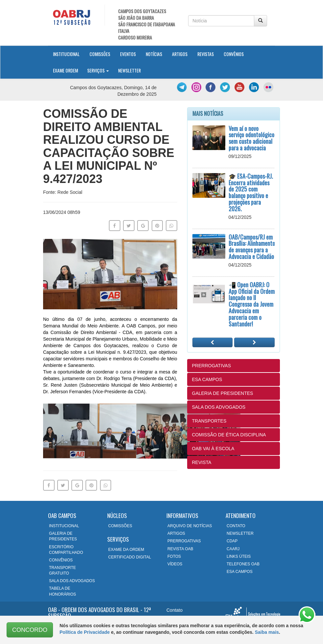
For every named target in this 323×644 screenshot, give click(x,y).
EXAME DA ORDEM (126, 550)
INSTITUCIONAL (64, 526)
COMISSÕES (120, 526)
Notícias (154, 54)
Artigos (180, 54)
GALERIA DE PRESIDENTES (223, 393)
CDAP (232, 541)
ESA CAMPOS (207, 379)
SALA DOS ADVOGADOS (219, 407)
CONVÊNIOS (61, 560)
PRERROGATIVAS (212, 366)
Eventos (128, 54)
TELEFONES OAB (243, 564)
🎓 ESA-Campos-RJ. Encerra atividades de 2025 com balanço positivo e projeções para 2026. (251, 192)
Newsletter (129, 70)
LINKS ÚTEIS (239, 556)
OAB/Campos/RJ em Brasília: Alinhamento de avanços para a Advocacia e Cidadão (252, 247)
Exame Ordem (65, 70)
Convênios (234, 54)
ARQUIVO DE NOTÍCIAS (190, 526)
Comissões (100, 54)
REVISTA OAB (180, 549)
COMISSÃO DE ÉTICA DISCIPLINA (229, 435)
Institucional (69, 54)
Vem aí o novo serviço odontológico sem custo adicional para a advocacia (251, 138)
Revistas (206, 54)
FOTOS (174, 556)
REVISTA (202, 462)
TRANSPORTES (209, 421)
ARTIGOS (176, 533)
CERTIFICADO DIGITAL (130, 557)
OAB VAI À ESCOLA (213, 449)
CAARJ (233, 549)
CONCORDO (30, 630)
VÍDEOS (175, 564)
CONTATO (236, 526)
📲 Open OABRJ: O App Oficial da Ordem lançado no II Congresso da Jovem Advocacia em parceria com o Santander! (252, 304)
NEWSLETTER (240, 533)
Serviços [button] (98, 70)
